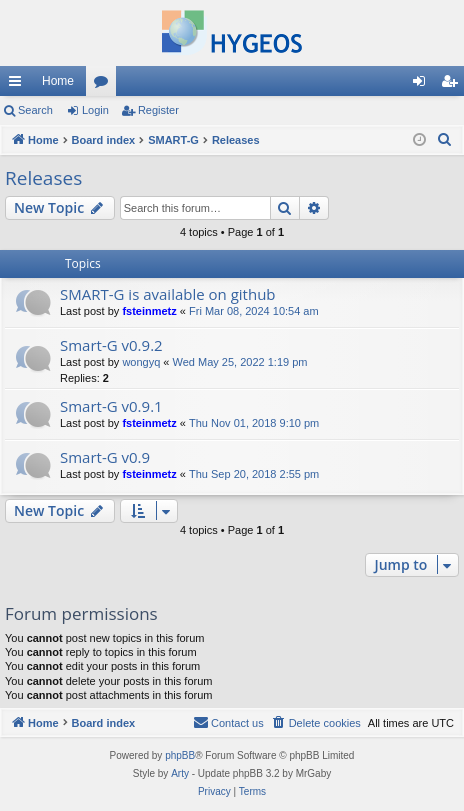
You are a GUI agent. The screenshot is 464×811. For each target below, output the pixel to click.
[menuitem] (445, 140)
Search (35, 110)
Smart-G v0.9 (105, 457)
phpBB (180, 755)
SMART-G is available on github (168, 294)
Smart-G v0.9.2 (111, 345)
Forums (105, 85)
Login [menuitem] (423, 85)
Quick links (19, 85)
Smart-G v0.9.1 (111, 406)
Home (58, 81)
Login (95, 110)
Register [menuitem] (453, 85)
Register (158, 110)
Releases (43, 178)
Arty (180, 773)
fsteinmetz (149, 311)
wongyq (141, 362)
